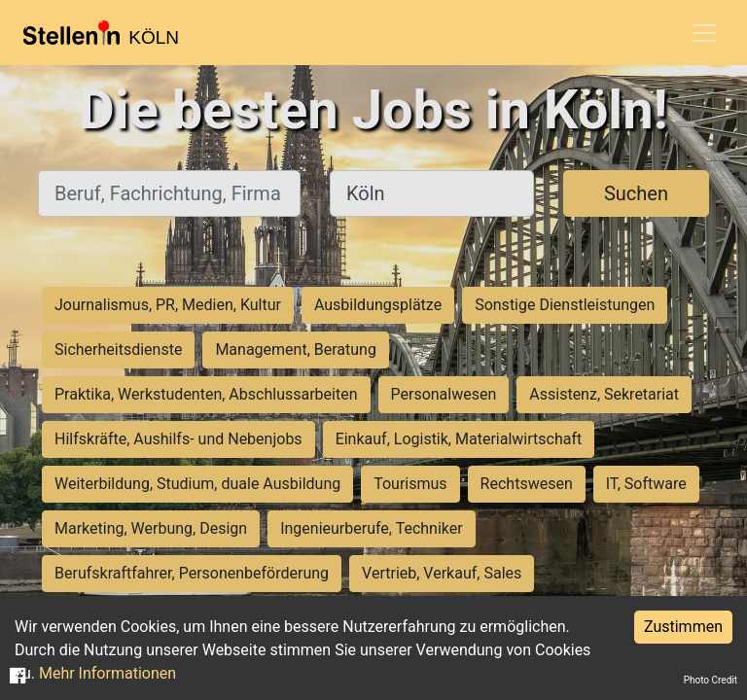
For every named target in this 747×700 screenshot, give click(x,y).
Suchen (636, 193)
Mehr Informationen (107, 673)
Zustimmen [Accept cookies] (683, 627)
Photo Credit (711, 680)
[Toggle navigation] (704, 33)
